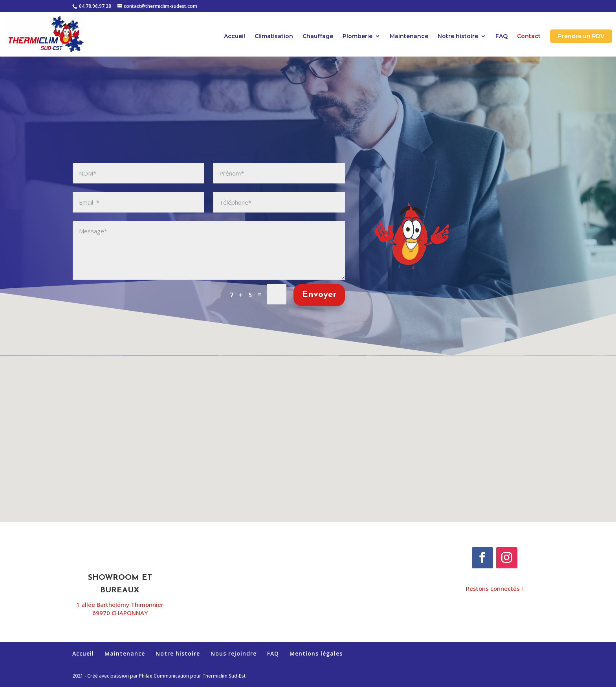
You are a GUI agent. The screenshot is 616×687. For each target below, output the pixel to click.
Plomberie (357, 37)
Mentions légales (316, 653)
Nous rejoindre (234, 653)
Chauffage (318, 37)
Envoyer (319, 295)
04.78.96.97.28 (95, 6)
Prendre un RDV (581, 36)
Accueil (235, 37)
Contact (529, 37)
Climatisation (274, 37)
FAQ (501, 37)
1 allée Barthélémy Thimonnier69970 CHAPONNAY (120, 609)
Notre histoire (458, 37)
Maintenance (409, 37)
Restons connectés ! (494, 588)
